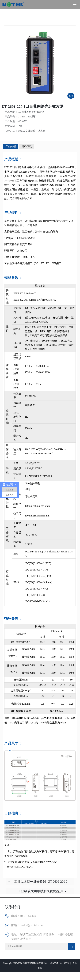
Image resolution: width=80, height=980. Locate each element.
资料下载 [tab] (27, 146)
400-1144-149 (28, 916)
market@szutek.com (32, 925)
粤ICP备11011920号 (60, 963)
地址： (15, 934)
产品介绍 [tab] (11, 146)
